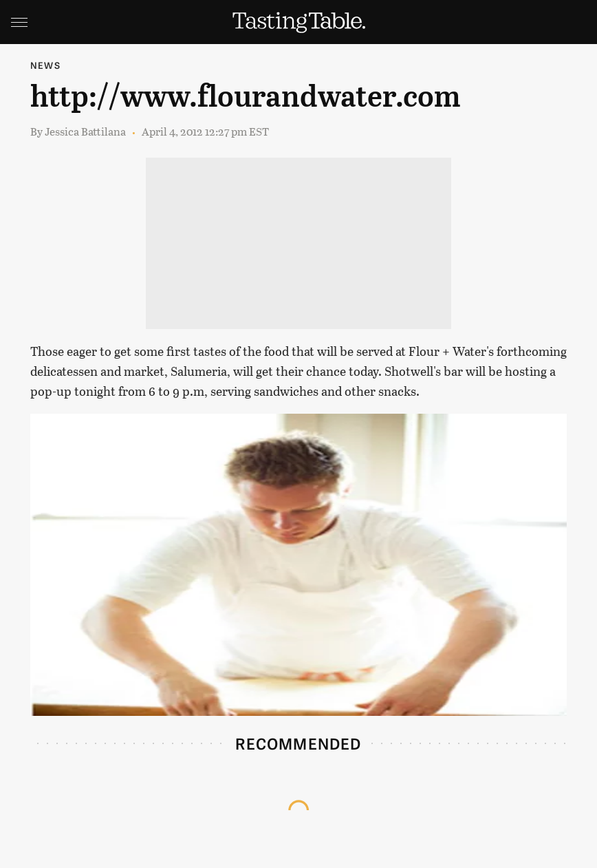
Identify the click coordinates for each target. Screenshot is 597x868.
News (45, 65)
